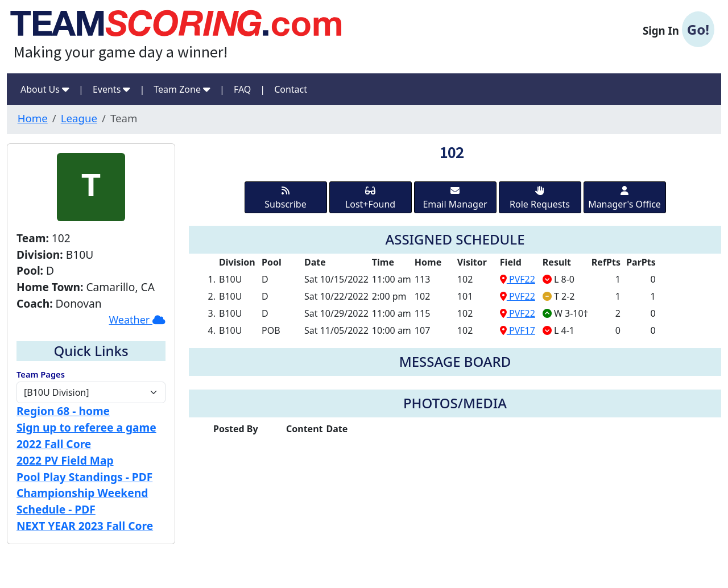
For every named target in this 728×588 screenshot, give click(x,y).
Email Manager (455, 198)
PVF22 (518, 279)
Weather (137, 320)
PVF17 (518, 330)
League (79, 118)
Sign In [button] (679, 30)
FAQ (242, 89)
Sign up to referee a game (86, 427)
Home (33, 118)
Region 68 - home (63, 411)
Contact (291, 89)
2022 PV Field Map (65, 460)
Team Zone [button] (182, 89)
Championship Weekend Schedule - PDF (82, 501)
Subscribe (285, 198)
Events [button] (112, 89)
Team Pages (41, 374)
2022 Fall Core (54, 444)
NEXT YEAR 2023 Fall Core (85, 526)
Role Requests (540, 198)
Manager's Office (624, 198)
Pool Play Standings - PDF (84, 477)
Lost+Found (370, 198)
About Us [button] (45, 89)
